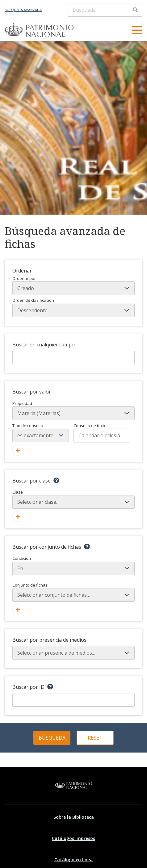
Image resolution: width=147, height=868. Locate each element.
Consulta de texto (90, 426)
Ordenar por (73, 285)
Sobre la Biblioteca (74, 817)
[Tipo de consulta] (41, 435)
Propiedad (22, 403)
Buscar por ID (28, 687)
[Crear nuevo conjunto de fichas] (18, 610)
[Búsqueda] (105, 10)
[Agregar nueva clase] (18, 517)
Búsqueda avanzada (23, 10)
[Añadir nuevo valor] (18, 450)
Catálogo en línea (73, 860)
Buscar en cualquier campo (44, 345)
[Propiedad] (73, 413)
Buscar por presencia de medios (49, 640)
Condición (73, 565)
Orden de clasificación (73, 307)
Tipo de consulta (28, 426)
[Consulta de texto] (102, 435)
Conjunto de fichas (73, 592)
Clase (73, 499)
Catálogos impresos (73, 838)
